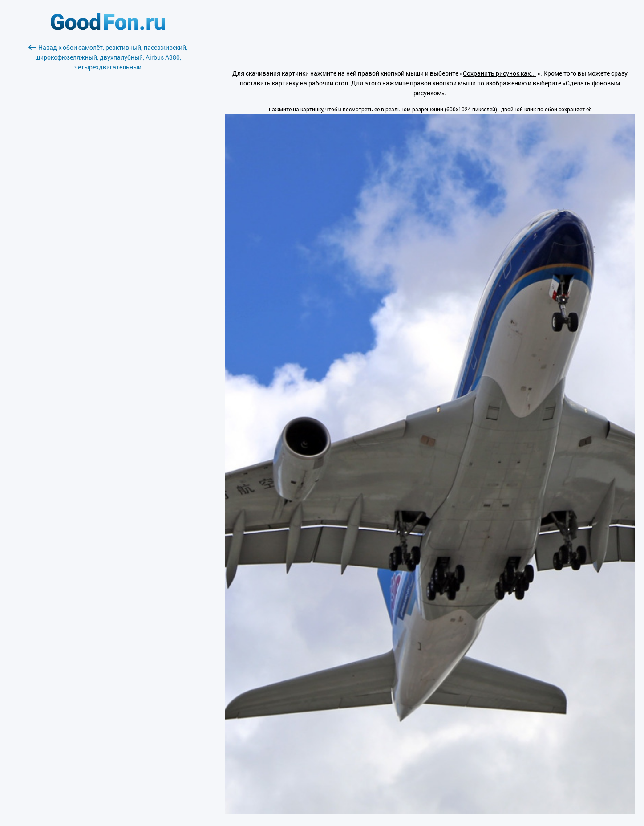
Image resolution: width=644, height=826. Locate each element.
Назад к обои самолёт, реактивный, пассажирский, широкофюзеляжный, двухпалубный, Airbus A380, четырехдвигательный (108, 57)
